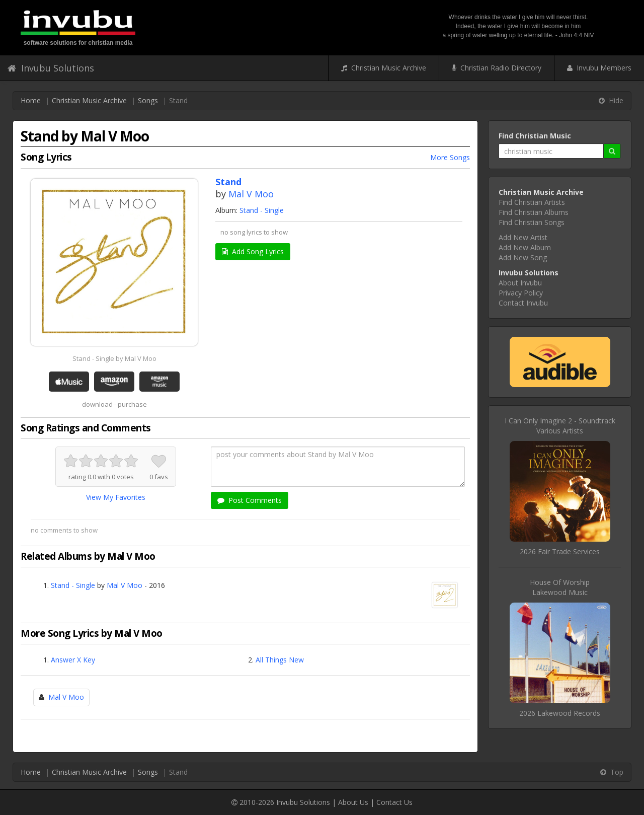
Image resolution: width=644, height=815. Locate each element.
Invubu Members (599, 68)
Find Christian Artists (532, 202)
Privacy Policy (521, 293)
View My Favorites (116, 497)
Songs (148, 100)
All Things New (280, 660)
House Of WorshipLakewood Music (560, 587)
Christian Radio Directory (497, 68)
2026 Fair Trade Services (560, 551)
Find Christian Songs (532, 222)
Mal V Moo (251, 194)
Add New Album (525, 247)
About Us (353, 802)
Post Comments (250, 500)
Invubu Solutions (51, 68)
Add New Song (523, 257)
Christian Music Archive (384, 68)
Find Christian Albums (534, 212)
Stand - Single (262, 210)
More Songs (450, 157)
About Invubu (520, 283)
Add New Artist (523, 237)
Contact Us (394, 802)
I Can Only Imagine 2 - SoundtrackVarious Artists (560, 426)
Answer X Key (73, 660)
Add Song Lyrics (253, 251)
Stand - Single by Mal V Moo (114, 358)
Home (31, 100)
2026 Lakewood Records (560, 713)
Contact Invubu (523, 303)
